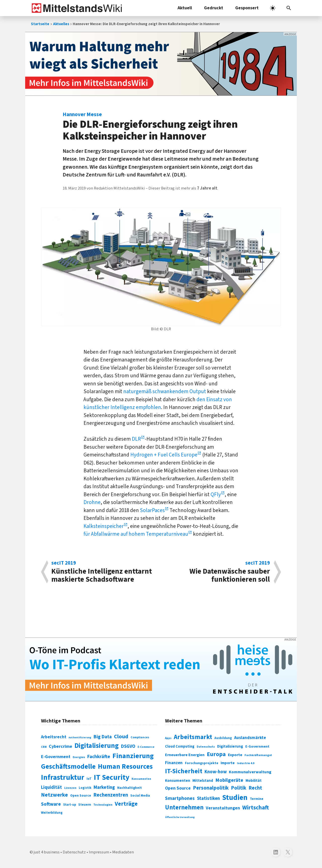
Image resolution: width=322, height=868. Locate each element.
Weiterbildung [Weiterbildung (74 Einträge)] (52, 813)
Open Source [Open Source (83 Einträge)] (81, 795)
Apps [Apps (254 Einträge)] (168, 738)
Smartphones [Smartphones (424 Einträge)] (180, 798)
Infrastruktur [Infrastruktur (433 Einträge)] (63, 778)
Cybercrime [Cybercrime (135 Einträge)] (61, 746)
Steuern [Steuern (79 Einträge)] (85, 805)
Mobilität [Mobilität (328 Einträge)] (254, 781)
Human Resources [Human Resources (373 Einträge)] (125, 767)
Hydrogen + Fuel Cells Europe (164, 455)
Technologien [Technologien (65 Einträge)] (103, 805)
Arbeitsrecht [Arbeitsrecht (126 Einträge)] (54, 737)
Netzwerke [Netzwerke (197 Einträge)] (54, 795)
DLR (136, 439)
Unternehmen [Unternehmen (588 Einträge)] (184, 808)
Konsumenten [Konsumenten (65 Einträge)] (141, 779)
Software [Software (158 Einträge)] (51, 804)
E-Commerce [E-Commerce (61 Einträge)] (146, 747)
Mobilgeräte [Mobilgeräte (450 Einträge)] (229, 780)
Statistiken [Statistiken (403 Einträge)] (208, 798)
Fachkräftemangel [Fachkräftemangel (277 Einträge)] (258, 755)
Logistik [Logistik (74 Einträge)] (85, 788)
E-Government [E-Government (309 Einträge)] (257, 746)
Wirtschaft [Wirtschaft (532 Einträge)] (256, 808)
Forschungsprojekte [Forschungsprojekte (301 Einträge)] (202, 763)
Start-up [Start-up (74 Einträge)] (70, 805)
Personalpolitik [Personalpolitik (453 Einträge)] (211, 788)
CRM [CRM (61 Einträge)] (44, 747)
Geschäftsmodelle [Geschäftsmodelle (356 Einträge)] (68, 767)
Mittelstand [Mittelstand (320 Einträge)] (203, 781)
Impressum (99, 852)
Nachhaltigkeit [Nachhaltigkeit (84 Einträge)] (130, 788)
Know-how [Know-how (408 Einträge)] (216, 772)
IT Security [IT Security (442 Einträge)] (112, 778)
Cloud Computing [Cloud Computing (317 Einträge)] (180, 746)
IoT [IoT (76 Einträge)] (89, 779)
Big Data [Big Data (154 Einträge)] (103, 737)
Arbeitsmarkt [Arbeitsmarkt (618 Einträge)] (193, 737)
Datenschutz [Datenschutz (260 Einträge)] (206, 747)
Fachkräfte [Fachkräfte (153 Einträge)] (99, 757)
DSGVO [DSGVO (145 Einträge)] (128, 746)
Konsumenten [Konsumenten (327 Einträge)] (178, 781)
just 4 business (47, 852)
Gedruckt (214, 8)
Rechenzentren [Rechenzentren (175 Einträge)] (111, 795)
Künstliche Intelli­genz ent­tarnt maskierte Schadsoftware (104, 572)
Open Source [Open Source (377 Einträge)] (178, 788)
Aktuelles (61, 24)
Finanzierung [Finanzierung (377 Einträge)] (133, 756)
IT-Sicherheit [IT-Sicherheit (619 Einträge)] (184, 771)
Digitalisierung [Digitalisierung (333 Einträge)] (230, 746)
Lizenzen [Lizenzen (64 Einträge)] (70, 788)
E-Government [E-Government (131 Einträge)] (56, 757)
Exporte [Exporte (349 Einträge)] (235, 755)
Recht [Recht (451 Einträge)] (255, 788)
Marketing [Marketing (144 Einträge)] (104, 787)
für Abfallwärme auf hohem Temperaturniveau (136, 534)
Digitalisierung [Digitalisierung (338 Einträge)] (97, 746)
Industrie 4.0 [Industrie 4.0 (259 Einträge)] (246, 763)
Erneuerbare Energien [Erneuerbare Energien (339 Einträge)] (185, 755)
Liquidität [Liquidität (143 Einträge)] (51, 787)
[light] (273, 8)
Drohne (92, 502)
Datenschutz (74, 852)
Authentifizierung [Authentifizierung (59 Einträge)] (80, 737)
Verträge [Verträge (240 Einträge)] (126, 804)
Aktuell (185, 8)
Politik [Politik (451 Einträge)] (239, 788)
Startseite (40, 24)
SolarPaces (152, 510)
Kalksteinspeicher (104, 526)
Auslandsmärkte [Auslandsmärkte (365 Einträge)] (250, 738)
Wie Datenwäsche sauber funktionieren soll (218, 572)
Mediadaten (123, 852)
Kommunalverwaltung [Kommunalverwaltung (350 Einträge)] (250, 772)
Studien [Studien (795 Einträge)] (235, 798)
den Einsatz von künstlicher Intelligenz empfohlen (158, 403)
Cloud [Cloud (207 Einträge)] (121, 737)
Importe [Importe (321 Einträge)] (228, 763)
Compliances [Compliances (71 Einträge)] (140, 737)
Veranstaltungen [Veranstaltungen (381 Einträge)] (223, 808)
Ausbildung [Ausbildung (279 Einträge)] (223, 738)
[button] (289, 8)
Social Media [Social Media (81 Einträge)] (140, 795)
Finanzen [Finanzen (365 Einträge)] (174, 763)
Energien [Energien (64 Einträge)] (79, 757)
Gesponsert (247, 8)
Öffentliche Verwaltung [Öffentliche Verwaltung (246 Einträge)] (180, 817)
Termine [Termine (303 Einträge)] (257, 799)
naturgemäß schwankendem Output (165, 391)
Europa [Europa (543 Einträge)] (216, 754)
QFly (216, 494)
